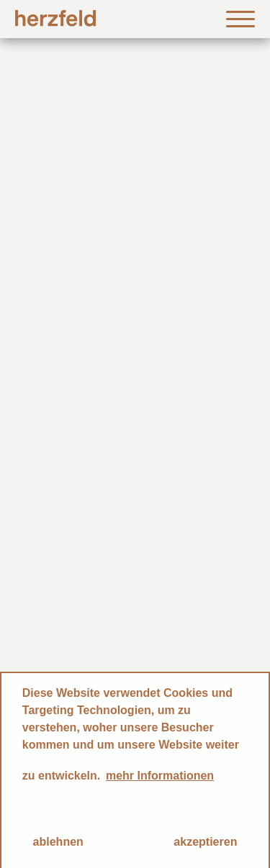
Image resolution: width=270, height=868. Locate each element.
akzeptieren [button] (205, 842)
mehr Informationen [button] (160, 776)
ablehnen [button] (58, 842)
